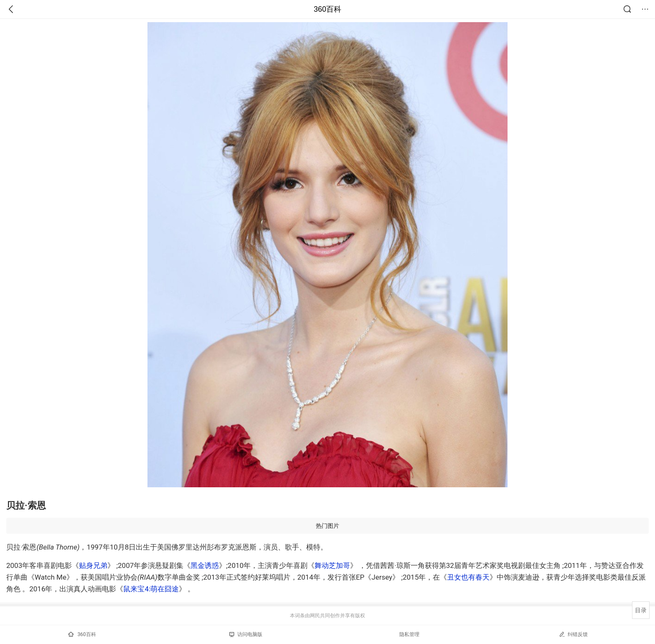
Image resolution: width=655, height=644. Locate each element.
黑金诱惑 (205, 565)
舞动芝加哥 (332, 565)
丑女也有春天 (468, 577)
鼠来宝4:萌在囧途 (151, 589)
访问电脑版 (246, 634)
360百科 (327, 9)
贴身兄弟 (93, 565)
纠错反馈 (573, 634)
